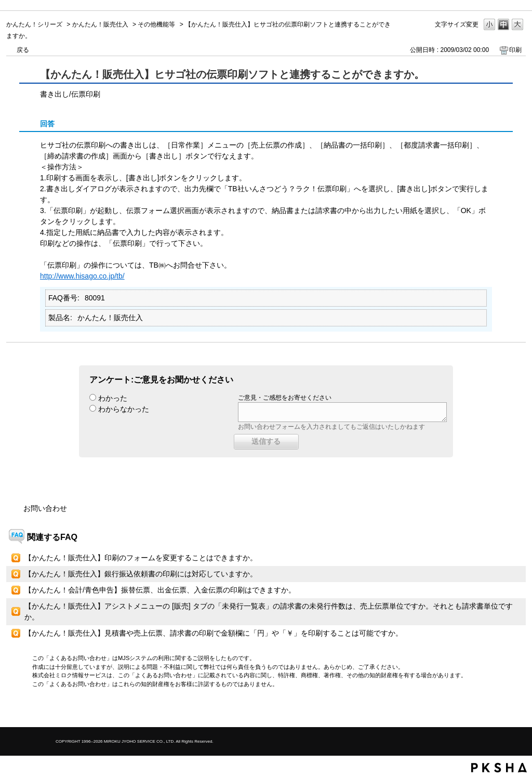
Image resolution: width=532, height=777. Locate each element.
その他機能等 (156, 24)
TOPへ (500, 710)
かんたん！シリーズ (34, 24)
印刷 (515, 50)
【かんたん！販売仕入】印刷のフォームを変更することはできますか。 (141, 558)
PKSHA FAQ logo (499, 768)
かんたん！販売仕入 (100, 24)
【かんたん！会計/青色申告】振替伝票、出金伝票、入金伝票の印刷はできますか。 (160, 590)
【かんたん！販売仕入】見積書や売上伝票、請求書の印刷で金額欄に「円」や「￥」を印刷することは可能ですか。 (214, 633)
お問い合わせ (45, 508)
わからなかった (124, 409)
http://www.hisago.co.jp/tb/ (82, 276)
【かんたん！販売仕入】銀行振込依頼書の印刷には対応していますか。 (141, 574)
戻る (23, 50)
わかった (113, 398)
